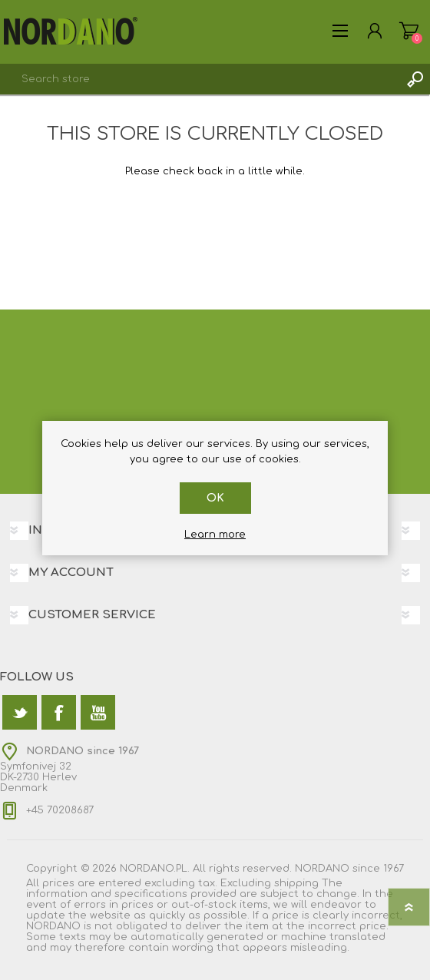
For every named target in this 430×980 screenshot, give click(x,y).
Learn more (215, 535)
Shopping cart (409, 31)
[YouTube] (98, 712)
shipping (296, 883)
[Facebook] (59, 712)
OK (215, 498)
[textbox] (200, 79)
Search (415, 79)
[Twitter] (20, 712)
